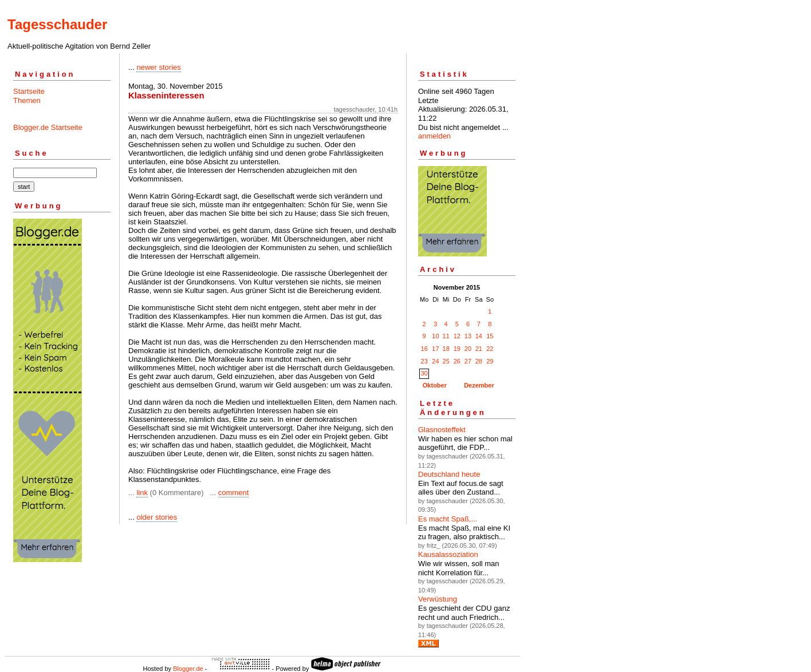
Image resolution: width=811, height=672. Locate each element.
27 (468, 361)
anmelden (434, 136)
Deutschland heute (449, 474)
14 (479, 336)
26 (457, 361)
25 (446, 361)
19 (457, 349)
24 (435, 361)
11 (446, 336)
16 (424, 349)
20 (468, 349)
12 (457, 336)
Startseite (29, 91)
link (142, 493)
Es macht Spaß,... (448, 519)
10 (435, 336)
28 (479, 361)
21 (479, 349)
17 (435, 349)
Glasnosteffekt (442, 430)
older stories (157, 517)
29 (490, 361)
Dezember (479, 385)
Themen (27, 100)
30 (424, 373)
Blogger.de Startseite (48, 127)
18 (446, 349)
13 (468, 336)
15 (490, 336)
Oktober (435, 385)
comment (233, 493)
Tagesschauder (57, 24)
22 (490, 349)
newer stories (158, 67)
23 (424, 361)
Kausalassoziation (448, 554)
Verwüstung (438, 599)
